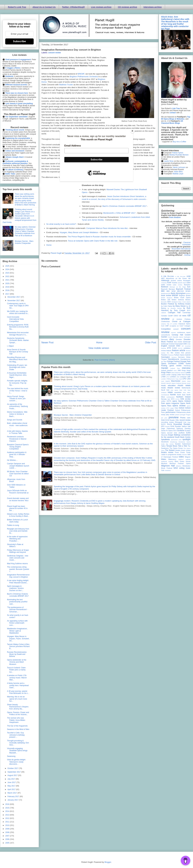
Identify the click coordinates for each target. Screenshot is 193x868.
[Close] (132, 131)
